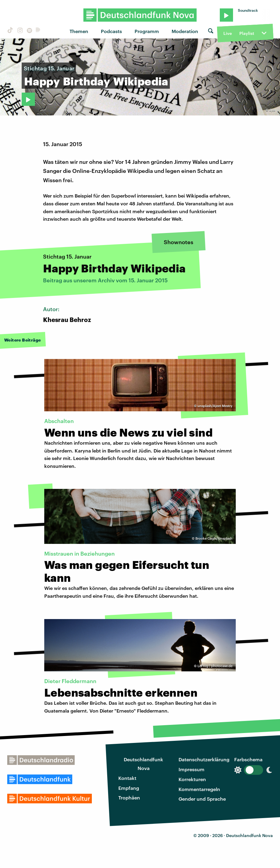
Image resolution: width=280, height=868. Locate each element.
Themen (79, 31)
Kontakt (127, 778)
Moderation (185, 31)
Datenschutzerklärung (204, 759)
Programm (147, 31)
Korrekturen (192, 779)
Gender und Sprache (202, 799)
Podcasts (111, 31)
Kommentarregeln (199, 789)
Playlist (247, 33)
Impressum (191, 769)
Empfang (129, 788)
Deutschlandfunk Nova (143, 764)
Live (228, 33)
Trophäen (129, 797)
